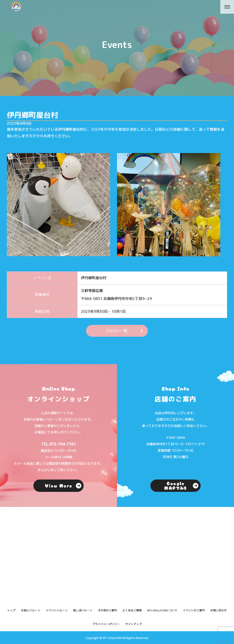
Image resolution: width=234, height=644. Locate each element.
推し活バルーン (83, 610)
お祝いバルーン (31, 610)
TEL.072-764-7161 (59, 444)
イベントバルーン (57, 610)
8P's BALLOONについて (162, 610)
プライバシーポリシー (106, 624)
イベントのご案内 (194, 610)
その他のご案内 (107, 610)
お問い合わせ (218, 610)
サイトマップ (133, 624)
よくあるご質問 (132, 610)
